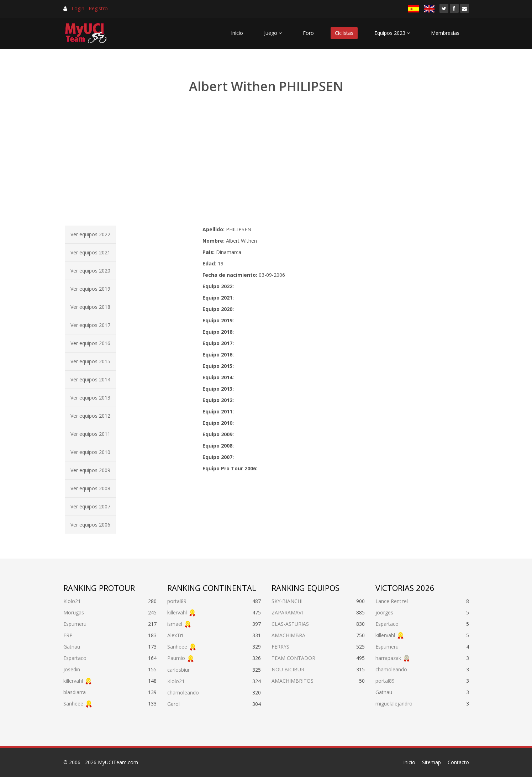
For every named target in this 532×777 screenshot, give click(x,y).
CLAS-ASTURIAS (290, 624)
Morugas (74, 612)
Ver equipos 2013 (90, 398)
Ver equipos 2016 (90, 343)
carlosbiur (178, 670)
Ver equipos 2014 (90, 379)
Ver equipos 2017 (90, 325)
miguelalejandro (394, 704)
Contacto (458, 762)
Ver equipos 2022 (90, 234)
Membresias (445, 33)
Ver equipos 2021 (90, 252)
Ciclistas (344, 33)
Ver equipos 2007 (90, 506)
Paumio (176, 658)
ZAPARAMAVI (287, 612)
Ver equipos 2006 (90, 525)
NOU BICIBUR (288, 669)
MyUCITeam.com (118, 762)
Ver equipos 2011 (90, 434)
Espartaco (75, 658)
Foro (308, 33)
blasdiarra (75, 692)
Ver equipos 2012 (90, 416)
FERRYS (280, 647)
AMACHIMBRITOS (293, 681)
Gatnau (72, 647)
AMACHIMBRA (288, 635)
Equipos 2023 (392, 33)
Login (78, 8)
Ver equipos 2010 (90, 452)
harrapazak (388, 658)
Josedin (72, 669)
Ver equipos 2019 (90, 289)
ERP (68, 635)
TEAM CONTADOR (293, 658)
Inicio (237, 33)
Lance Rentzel (392, 601)
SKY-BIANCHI (287, 601)
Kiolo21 (72, 601)
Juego (273, 33)
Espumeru (75, 624)
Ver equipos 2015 (90, 361)
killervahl (73, 681)
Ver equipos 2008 (90, 488)
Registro (98, 8)
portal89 (177, 601)
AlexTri (175, 635)
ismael (175, 624)
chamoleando (183, 693)
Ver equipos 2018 (90, 307)
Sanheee (73, 704)
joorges (384, 612)
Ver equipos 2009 (90, 470)
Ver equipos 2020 (90, 271)
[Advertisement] (266, 160)
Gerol (173, 704)
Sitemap (431, 762)
